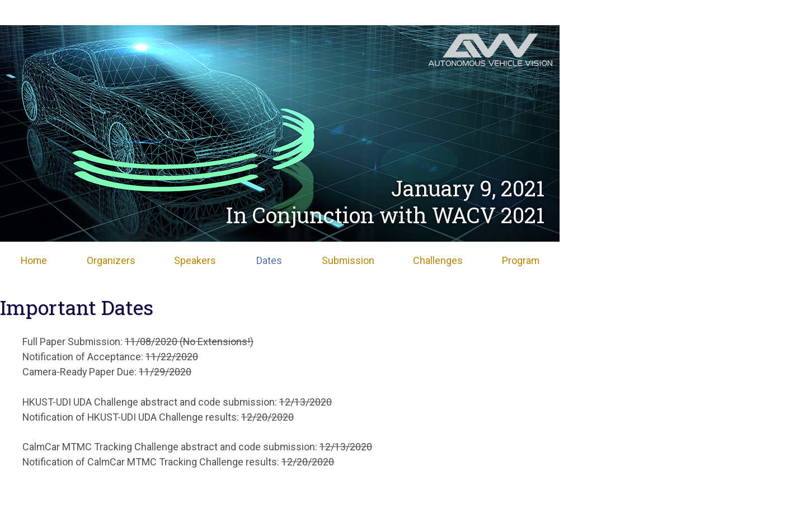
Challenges (438, 260)
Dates (269, 260)
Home (34, 260)
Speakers (195, 260)
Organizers (111, 260)
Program (521, 260)
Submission (348, 260)
